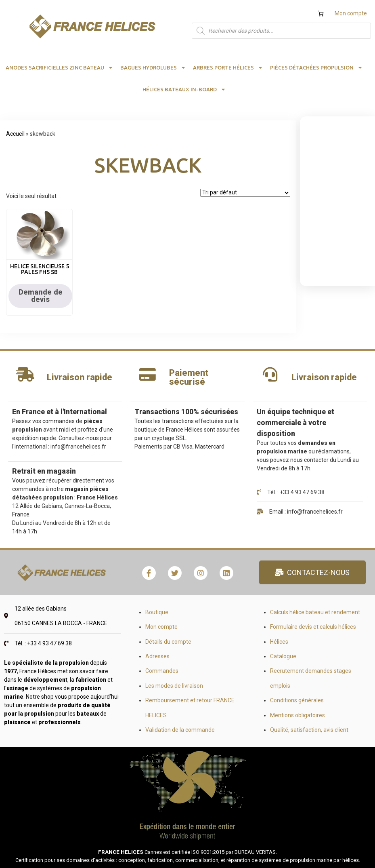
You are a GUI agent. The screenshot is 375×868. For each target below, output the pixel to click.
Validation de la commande (180, 730)
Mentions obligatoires (297, 715)
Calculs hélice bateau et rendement (315, 612)
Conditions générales (297, 700)
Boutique (157, 612)
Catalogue (283, 656)
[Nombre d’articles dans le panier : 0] (321, 14)
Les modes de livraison (174, 686)
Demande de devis (41, 296)
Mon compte (351, 13)
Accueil (15, 134)
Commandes (162, 671)
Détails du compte (168, 642)
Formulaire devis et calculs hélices (313, 627)
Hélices (279, 642)
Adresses (157, 656)
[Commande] (245, 193)
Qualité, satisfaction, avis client (309, 730)
